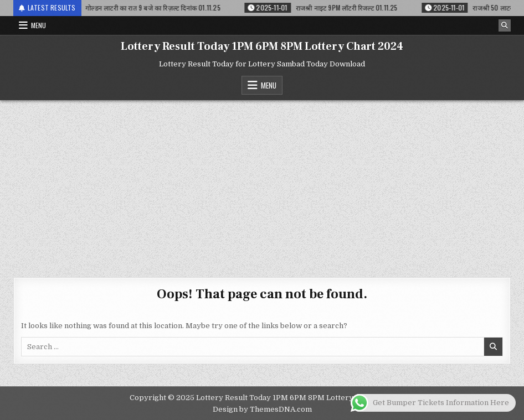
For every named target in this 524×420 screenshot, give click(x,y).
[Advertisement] (262, 183)
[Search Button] (505, 25)
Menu (38, 25)
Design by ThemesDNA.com (262, 409)
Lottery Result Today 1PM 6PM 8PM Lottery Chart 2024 (262, 46)
